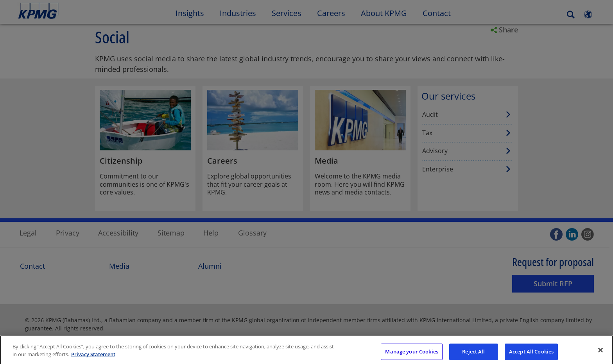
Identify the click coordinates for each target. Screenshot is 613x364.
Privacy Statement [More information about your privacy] (93, 360)
